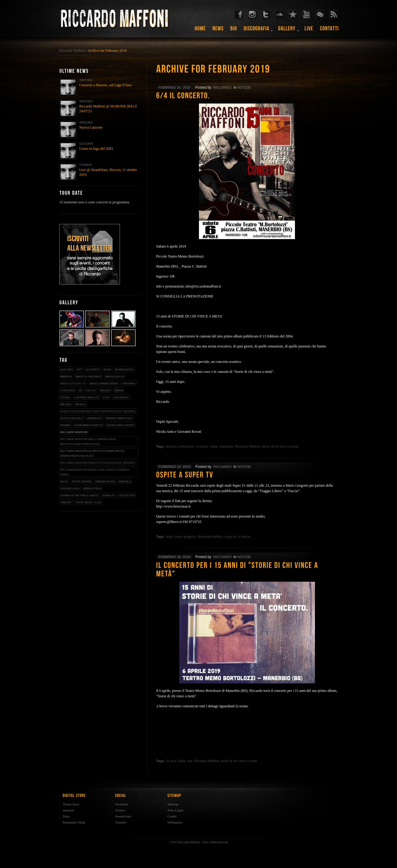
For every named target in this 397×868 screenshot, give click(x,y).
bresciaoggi (115, 376)
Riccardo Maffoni (72, 51)
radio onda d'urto (121, 425)
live (106, 397)
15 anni (171, 761)
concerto (68, 390)
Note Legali (175, 810)
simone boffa (105, 482)
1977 (79, 370)
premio (66, 425)
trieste (66, 502)
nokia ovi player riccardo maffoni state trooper (98, 411)
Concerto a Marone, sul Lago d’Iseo (106, 85)
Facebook (122, 804)
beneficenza (125, 370)
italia (119, 390)
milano (66, 404)
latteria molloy (87, 397)
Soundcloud (123, 816)
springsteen (92, 488)
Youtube (121, 822)
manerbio (226, 446)
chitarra (128, 383)
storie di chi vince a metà (80, 495)
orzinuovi (94, 418)
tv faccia (244, 537)
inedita (105, 390)
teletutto (127, 495)
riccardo (222, 87)
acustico (93, 370)
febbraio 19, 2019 (175, 467)
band (108, 370)
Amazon (68, 810)
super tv (109, 495)
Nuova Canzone (91, 127)
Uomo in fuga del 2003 (96, 149)
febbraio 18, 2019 (175, 557)
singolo (125, 482)
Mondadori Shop (74, 822)
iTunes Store (71, 804)
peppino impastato (119, 418)
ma (189, 761)
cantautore (186, 446)
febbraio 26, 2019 (175, 87)
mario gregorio (185, 537)
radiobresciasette (89, 425)
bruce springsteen (104, 383)
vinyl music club (88, 502)
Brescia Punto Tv (73, 383)
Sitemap (173, 804)
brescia (66, 376)
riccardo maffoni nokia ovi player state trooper (98, 463)
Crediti (172, 816)
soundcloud (70, 488)
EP (80, 390)
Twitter (120, 810)
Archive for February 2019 (107, 51)
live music (121, 397)
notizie (244, 87)
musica (81, 404)
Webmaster (175, 822)
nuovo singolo (72, 418)
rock (64, 482)
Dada (66, 816)
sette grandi (82, 482)
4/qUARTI (67, 370)
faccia (91, 390)
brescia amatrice (89, 376)
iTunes (65, 397)
